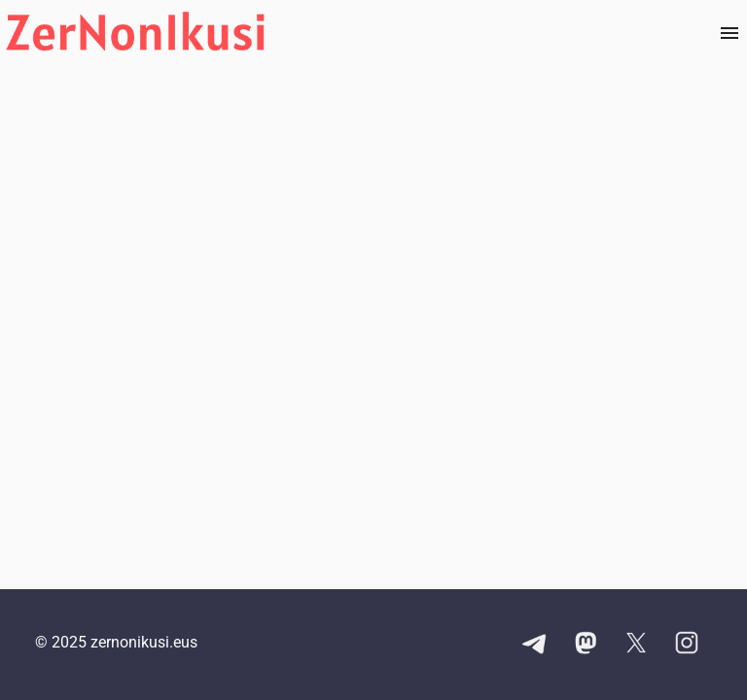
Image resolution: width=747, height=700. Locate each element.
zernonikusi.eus (144, 642)
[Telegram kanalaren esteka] (535, 645)
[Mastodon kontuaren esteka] (586, 645)
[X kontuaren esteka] (636, 645)
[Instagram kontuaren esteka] (687, 645)
